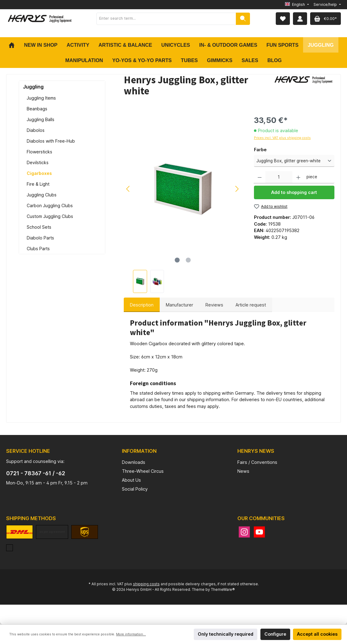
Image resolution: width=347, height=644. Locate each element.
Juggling (33, 87)
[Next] (237, 189)
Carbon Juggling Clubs (50, 205)
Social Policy (135, 489)
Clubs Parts (38, 249)
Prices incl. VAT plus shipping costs (282, 138)
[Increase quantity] (298, 177)
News (243, 471)
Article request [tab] (251, 305)
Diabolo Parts (40, 238)
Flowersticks (39, 152)
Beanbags (37, 109)
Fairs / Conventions (257, 462)
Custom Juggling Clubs (50, 216)
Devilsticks (38, 162)
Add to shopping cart (294, 192)
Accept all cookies (317, 634)
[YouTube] (259, 532)
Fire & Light (38, 184)
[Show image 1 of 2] (177, 260)
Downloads (134, 462)
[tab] (142, 305)
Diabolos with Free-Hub (51, 141)
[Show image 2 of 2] (188, 260)
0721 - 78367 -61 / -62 (36, 473)
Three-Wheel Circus (143, 471)
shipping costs (146, 584)
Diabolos (36, 130)
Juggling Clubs (42, 195)
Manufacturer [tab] (179, 305)
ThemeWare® (223, 590)
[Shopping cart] (326, 19)
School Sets (39, 227)
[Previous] (128, 189)
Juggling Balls (41, 119)
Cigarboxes (39, 173)
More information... (131, 634)
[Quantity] (279, 177)
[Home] (14, 45)
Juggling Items (41, 98)
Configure (275, 634)
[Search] (243, 19)
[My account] (300, 19)
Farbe (260, 150)
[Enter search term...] (166, 19)
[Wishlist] (283, 19)
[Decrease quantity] (260, 177)
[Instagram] (244, 532)
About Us (131, 480)
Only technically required (226, 634)
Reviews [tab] (214, 305)
